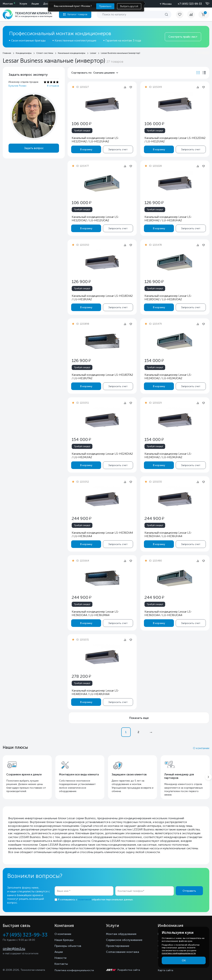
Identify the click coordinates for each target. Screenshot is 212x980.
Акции (35, 4)
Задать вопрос (34, 148)
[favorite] (182, 14)
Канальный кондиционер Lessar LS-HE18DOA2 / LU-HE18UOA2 (168, 298)
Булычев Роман (17, 86)
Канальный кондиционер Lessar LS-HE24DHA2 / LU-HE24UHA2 (168, 455)
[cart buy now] (204, 14)
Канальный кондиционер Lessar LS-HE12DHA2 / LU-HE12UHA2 (95, 140)
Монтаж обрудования (121, 934)
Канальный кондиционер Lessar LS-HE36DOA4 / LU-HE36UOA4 (168, 613)
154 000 (154, 360)
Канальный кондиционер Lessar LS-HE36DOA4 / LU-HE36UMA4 (95, 613)
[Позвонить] (205, 4)
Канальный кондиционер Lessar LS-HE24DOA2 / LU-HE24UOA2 (168, 376)
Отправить (189, 891)
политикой (85, 900)
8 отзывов (53, 86)
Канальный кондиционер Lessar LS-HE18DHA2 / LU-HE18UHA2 (168, 219)
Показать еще (139, 718)
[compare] (191, 14)
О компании (201, 748)
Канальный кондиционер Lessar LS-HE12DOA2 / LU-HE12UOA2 (95, 219)
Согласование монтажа (123, 952)
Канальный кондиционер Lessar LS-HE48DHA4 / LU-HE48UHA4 (95, 692)
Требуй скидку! (82, 131)
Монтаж (8, 4)
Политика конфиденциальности (74, 970)
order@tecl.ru (14, 948)
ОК (184, 961)
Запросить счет (118, 149)
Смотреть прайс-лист (183, 37)
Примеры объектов (68, 946)
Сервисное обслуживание (124, 940)
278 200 (81, 676)
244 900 (81, 518)
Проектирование (118, 946)
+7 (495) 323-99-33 (190, 4)
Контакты (61, 964)
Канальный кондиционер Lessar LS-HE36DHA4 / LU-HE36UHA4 (168, 534)
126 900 (154, 203)
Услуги (23, 4)
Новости (60, 958)
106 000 (81, 124)
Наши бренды (64, 940)
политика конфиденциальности (179, 953)
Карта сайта (165, 970)
